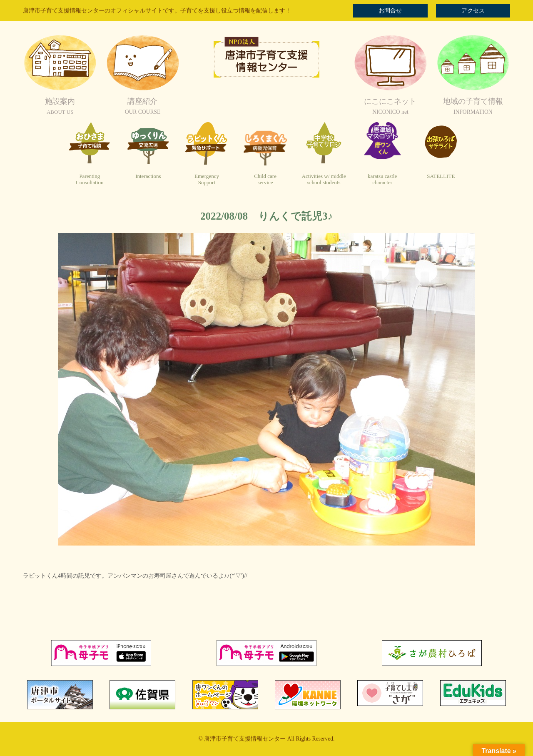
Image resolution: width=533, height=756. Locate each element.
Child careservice (265, 179)
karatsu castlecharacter (382, 179)
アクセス (473, 11)
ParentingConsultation (90, 179)
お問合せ (390, 11)
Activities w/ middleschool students (324, 179)
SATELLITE (441, 176)
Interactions (148, 176)
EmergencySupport (207, 179)
